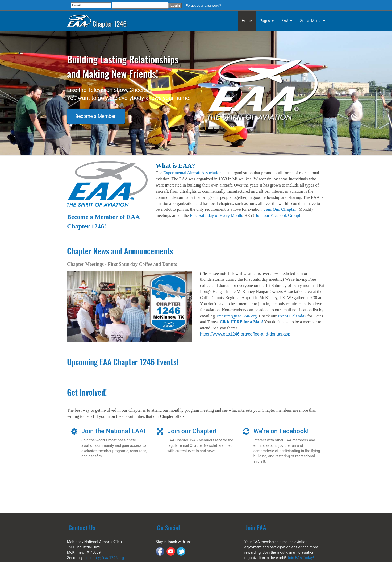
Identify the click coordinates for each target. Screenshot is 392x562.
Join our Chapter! (192, 431)
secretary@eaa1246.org (104, 558)
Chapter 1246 (97, 19)
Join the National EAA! (113, 431)
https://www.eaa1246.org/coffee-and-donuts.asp (245, 334)
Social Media (312, 21)
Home (247, 21)
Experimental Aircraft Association (192, 173)
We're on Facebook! (281, 431)
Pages (266, 21)
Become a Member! (96, 116)
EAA (287, 21)
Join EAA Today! (300, 558)
